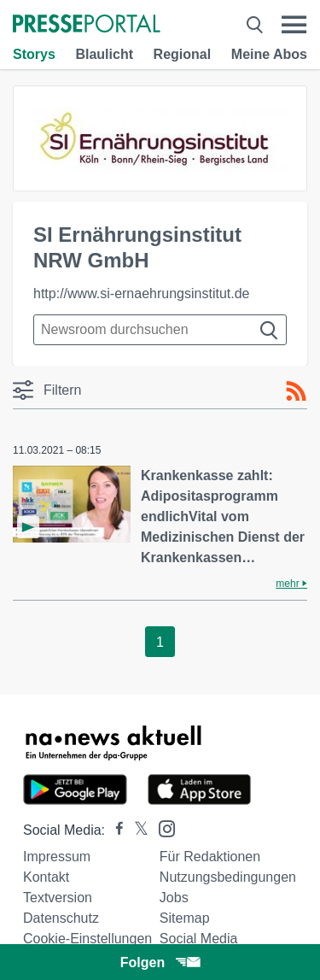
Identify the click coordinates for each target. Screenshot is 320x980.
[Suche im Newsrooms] (160, 330)
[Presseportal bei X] (136, 830)
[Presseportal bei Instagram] (162, 827)
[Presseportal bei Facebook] (114, 830)
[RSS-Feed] (296, 391)
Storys (34, 54)
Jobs (174, 898)
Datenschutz (61, 918)
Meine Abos (269, 54)
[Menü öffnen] (294, 25)
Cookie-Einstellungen (87, 939)
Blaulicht (104, 54)
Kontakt (46, 877)
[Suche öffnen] (255, 25)
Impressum (57, 857)
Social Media (199, 939)
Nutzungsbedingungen (228, 877)
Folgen (160, 962)
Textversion (58, 898)
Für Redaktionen (210, 857)
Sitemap (185, 918)
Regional (183, 54)
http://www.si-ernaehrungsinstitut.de (141, 293)
